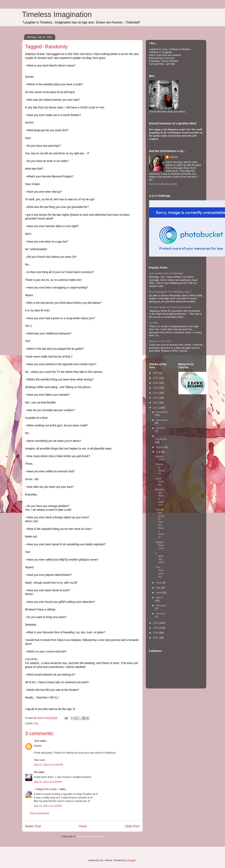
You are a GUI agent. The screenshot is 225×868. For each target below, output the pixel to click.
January (160, 613)
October (160, 428)
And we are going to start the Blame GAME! (160, 523)
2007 (156, 638)
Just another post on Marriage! (166, 273)
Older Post (132, 826)
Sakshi (174, 157)
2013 (156, 398)
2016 (156, 383)
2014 (156, 393)
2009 (156, 628)
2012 (156, 403)
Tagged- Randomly (160, 545)
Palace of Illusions (160, 469)
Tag (36, 723)
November (162, 420)
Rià (36, 772)
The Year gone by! (160, 572)
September (161, 439)
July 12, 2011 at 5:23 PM (48, 782)
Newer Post (33, 826)
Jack (37, 741)
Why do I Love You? (160, 341)
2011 (156, 408)
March (159, 597)
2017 (156, 378)
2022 (156, 373)
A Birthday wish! (160, 558)
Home (83, 826)
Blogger (132, 860)
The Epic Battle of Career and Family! (170, 307)
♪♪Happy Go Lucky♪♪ (47, 789)
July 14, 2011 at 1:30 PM (48, 806)
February (161, 605)
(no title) (154, 323)
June (159, 583)
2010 (156, 623)
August (160, 447)
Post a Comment (40, 813)
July (159, 452)
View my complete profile (163, 184)
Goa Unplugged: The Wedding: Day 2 (170, 292)
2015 (156, 388)
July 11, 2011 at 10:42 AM (48, 765)
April (159, 593)
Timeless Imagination (57, 14)
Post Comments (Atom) (90, 836)
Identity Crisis (160, 458)
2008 (156, 633)
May (159, 588)
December (162, 412)
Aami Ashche (160, 482)
